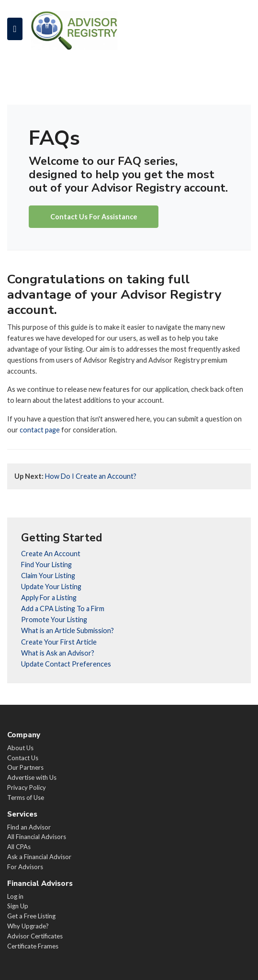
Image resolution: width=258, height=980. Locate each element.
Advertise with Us (32, 777)
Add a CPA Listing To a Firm (63, 608)
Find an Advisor (29, 827)
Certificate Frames (33, 946)
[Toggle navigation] (15, 29)
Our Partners (25, 767)
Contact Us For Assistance (94, 217)
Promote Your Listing (54, 619)
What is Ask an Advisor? (58, 653)
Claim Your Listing (48, 576)
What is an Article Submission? (67, 630)
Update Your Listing (51, 587)
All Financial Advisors (37, 837)
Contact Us (23, 758)
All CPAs (19, 847)
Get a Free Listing (31, 916)
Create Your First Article (59, 642)
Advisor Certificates (35, 936)
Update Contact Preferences (66, 664)
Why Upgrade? (28, 926)
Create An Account (51, 554)
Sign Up (18, 906)
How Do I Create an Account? (75, 476)
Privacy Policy (27, 787)
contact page (40, 430)
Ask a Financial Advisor (39, 857)
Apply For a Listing (49, 598)
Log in (15, 896)
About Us (20, 748)
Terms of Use (26, 797)
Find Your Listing (46, 565)
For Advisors (25, 867)
